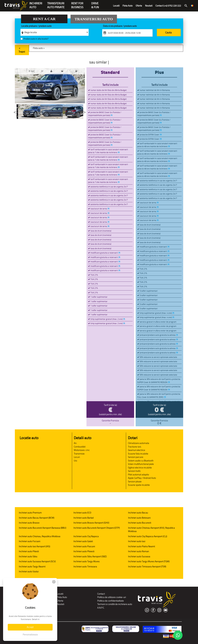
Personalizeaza (30, 634)
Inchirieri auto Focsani (30, 541)
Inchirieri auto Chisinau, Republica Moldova (40, 536)
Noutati (149, 6)
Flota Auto (128, 6)
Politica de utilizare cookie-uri (112, 597)
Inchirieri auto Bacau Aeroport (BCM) (37, 518)
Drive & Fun (95, 4)
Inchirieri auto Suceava (139, 556)
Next (84, 112)
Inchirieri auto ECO (82, 513)
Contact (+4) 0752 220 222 (168, 6)
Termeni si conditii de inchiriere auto (115, 604)
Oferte (139, 6)
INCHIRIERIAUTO (36, 4)
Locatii (116, 6)
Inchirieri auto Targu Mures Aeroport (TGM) (149, 561)
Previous (15, 112)
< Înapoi (22, 50)
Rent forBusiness (77, 4)
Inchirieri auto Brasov (29, 523)
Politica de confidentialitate (111, 601)
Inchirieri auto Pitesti (29, 551)
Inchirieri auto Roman (139, 551)
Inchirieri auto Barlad (84, 518)
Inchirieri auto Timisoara (85, 567)
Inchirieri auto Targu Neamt (32, 567)
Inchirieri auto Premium (30, 513)
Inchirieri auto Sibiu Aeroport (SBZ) (90, 556)
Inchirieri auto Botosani (139, 518)
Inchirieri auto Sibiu (28, 556)
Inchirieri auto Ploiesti (84, 551)
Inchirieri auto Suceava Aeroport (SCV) (37, 561)
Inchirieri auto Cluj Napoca (86, 536)
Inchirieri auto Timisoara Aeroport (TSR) (147, 567)
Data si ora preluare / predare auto (120, 26)
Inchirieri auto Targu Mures (87, 561)
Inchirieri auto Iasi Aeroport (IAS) (34, 546)
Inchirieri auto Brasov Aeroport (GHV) (91, 523)
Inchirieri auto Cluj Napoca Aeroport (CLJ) (148, 536)
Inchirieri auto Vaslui (29, 571)
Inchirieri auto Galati (83, 541)
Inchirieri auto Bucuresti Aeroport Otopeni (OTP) (97, 528)
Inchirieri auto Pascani (84, 546)
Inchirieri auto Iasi (137, 541)
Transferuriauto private (56, 4)
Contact (101, 594)
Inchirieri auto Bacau (138, 513)
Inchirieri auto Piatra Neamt (142, 546)
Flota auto (38, 48)
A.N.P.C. (101, 608)
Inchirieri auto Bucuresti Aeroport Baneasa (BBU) (43, 528)
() (111, 115)
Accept (30, 627)
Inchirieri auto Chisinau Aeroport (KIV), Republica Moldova (151, 530)
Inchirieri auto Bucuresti (140, 523)
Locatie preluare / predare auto (36, 26)
